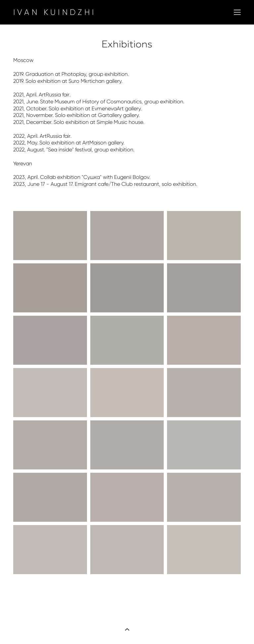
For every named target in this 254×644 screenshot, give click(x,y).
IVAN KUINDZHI (55, 12)
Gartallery (110, 115)
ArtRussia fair (54, 95)
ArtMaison (94, 143)
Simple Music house (120, 122)
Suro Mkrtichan (86, 81)
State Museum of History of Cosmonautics (91, 102)
